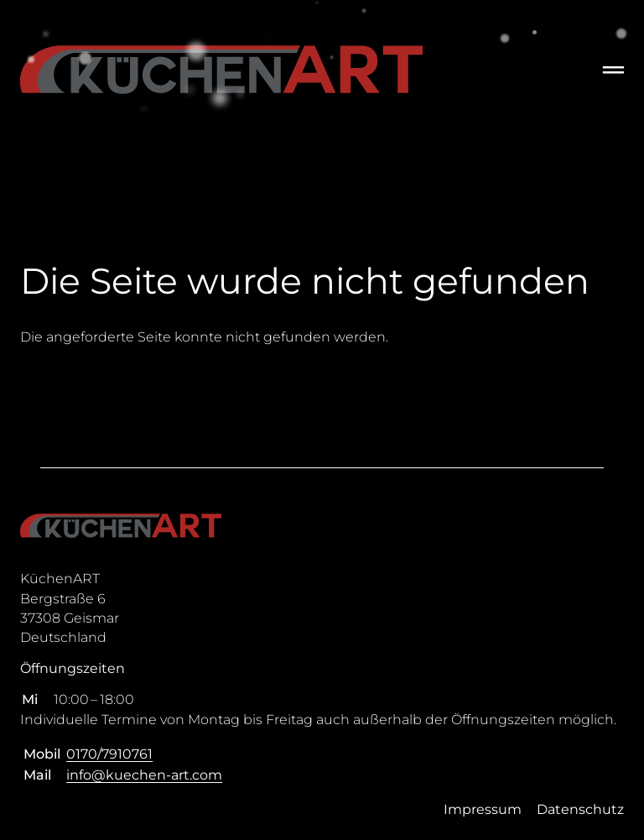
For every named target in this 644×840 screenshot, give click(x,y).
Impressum (483, 809)
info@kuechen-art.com (144, 775)
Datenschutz (580, 809)
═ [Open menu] (613, 69)
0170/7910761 (109, 754)
